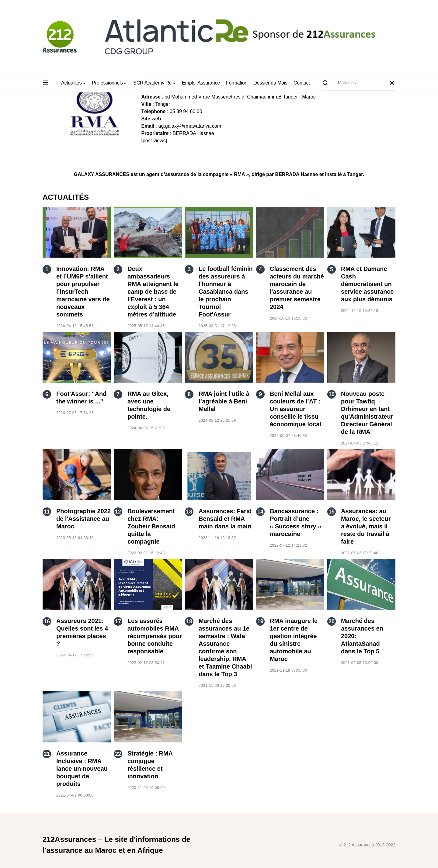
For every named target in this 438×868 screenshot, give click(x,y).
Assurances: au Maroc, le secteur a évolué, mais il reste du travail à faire (366, 526)
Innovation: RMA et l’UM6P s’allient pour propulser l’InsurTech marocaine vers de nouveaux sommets (83, 292)
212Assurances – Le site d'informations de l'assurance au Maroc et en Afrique (116, 845)
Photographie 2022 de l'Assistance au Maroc (83, 519)
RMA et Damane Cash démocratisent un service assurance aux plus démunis (367, 284)
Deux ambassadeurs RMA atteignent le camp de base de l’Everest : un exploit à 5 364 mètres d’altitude (153, 292)
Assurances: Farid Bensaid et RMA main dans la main (225, 519)
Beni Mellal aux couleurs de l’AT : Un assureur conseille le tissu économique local (295, 409)
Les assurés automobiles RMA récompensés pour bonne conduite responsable (155, 636)
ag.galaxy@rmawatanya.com (190, 126)
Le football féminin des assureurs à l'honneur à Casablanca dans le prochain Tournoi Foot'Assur (226, 292)
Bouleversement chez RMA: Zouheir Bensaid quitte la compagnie (151, 526)
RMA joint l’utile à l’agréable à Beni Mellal (224, 401)
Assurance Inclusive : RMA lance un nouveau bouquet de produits (82, 769)
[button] (46, 83)
